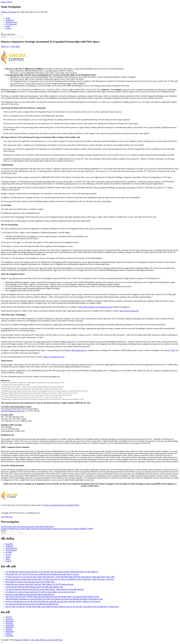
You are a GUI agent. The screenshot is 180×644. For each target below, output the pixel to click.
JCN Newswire (11, 24)
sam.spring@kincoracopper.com (13, 411)
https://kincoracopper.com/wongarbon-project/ (96, 307)
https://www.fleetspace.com (54, 357)
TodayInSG (10, 625)
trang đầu (9, 544)
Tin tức (8, 555)
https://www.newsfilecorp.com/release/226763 (62, 505)
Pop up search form (8, 34)
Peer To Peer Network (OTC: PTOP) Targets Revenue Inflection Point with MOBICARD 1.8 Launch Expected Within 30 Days (52, 597)
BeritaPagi (9, 627)
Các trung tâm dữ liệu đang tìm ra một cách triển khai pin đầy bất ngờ (32, 604)
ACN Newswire (11, 22)
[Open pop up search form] (2, 33)
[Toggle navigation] (2, 15)
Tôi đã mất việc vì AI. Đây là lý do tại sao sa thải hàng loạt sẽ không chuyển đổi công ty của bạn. (42, 574)
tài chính (9, 552)
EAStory (9, 634)
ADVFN (9, 617)
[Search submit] (23, 37)
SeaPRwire (10, 20)
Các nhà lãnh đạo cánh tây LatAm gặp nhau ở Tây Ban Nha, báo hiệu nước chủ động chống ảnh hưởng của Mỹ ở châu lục (52, 572)
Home (8, 18)
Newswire (9, 623)
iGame (8, 26)
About (8, 559)
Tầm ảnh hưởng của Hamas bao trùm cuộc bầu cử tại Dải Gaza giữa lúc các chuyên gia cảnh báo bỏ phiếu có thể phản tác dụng (54, 599)
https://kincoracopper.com (129, 311)
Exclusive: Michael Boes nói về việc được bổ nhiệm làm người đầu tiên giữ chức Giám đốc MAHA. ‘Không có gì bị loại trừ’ (53, 602)
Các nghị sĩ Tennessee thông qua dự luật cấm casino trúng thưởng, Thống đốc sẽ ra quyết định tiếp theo (45, 589)
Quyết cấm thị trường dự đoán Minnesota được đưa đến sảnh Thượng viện (34, 587)
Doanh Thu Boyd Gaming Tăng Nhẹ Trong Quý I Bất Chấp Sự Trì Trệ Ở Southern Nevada (39, 584)
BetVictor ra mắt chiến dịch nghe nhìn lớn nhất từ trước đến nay (30, 594)
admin (18, 46)
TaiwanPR (9, 636)
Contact (8, 28)
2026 (173, 350)
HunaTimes (10, 631)
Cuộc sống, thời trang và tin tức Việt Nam (47, 640)
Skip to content (6, 2)
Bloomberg (10, 621)
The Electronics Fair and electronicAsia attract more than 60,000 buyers (27, 527)
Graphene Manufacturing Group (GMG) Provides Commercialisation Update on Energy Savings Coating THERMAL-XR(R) (47, 529)
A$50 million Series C (79, 350)
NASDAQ (9, 619)
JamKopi (9, 629)
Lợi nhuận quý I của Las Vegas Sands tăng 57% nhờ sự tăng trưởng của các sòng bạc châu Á (41, 592)
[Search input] (11, 37)
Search (3, 531)
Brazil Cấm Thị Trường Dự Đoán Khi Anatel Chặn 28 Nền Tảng (30, 582)
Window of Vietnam (8, 12)
